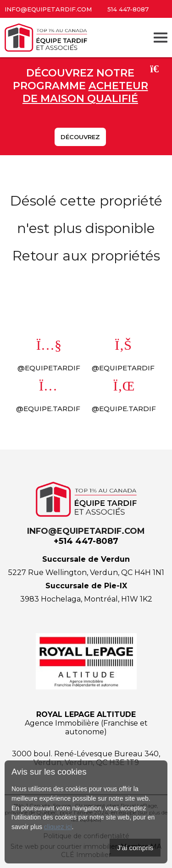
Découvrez (80, 137)
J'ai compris (135, 848)
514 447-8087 (128, 9)
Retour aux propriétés (86, 256)
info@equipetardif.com (48, 9)
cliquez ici (58, 827)
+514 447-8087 (86, 541)
